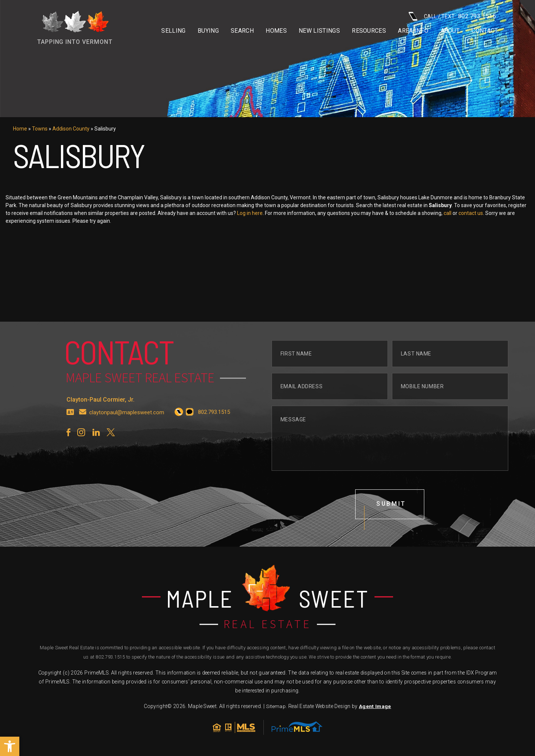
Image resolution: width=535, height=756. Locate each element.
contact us (495, 213)
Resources (369, 31)
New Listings (319, 31)
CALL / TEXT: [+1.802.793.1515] (452, 16)
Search (242, 31)
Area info (413, 31)
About (450, 31)
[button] (10, 746)
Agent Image (375, 707)
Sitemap (276, 707)
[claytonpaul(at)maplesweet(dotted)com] (83, 435)
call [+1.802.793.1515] (471, 213)
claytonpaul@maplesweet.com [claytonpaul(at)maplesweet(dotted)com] (127, 435)
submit (391, 527)
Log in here (274, 213)
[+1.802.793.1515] (179, 435)
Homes (276, 31)
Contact (485, 31)
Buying (208, 31)
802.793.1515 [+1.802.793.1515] (110, 657)
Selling (173, 31)
